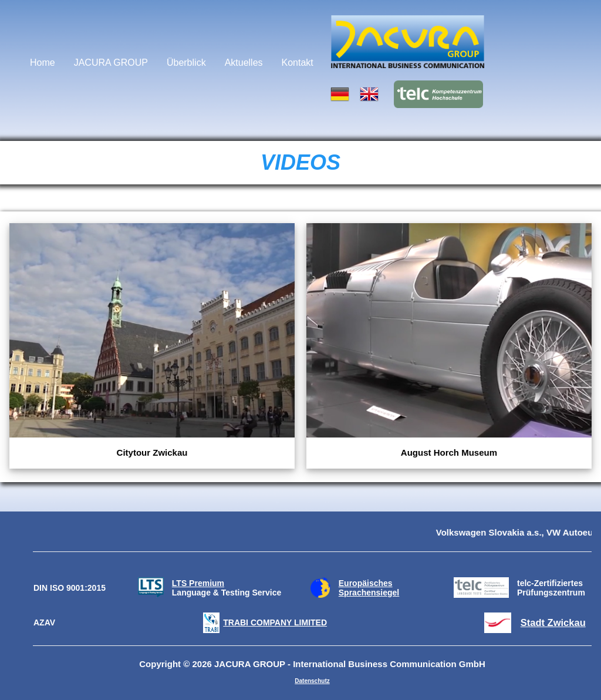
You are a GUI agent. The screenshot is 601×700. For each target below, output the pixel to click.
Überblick (186, 63)
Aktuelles (244, 63)
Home (43, 63)
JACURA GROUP (111, 63)
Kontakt (298, 63)
